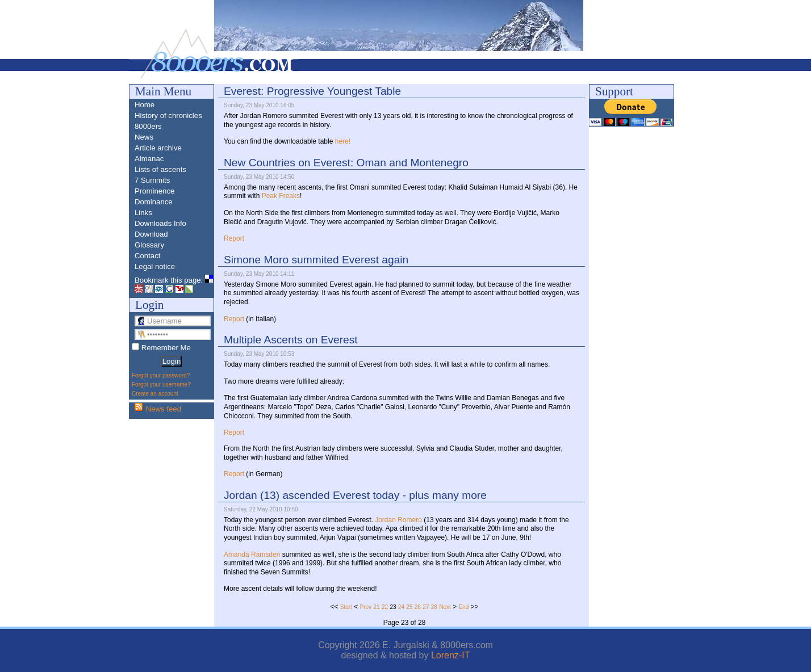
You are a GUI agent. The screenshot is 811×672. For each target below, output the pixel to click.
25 (409, 607)
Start (346, 607)
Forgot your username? (161, 385)
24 (401, 607)
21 (376, 607)
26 (418, 607)
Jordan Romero (398, 520)
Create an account (155, 394)
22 (385, 607)
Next (445, 607)
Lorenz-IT (450, 655)
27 (426, 607)
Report (234, 238)
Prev (366, 607)
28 (434, 607)
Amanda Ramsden (252, 555)
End (463, 607)
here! (343, 141)
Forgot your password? (161, 375)
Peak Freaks (281, 196)
